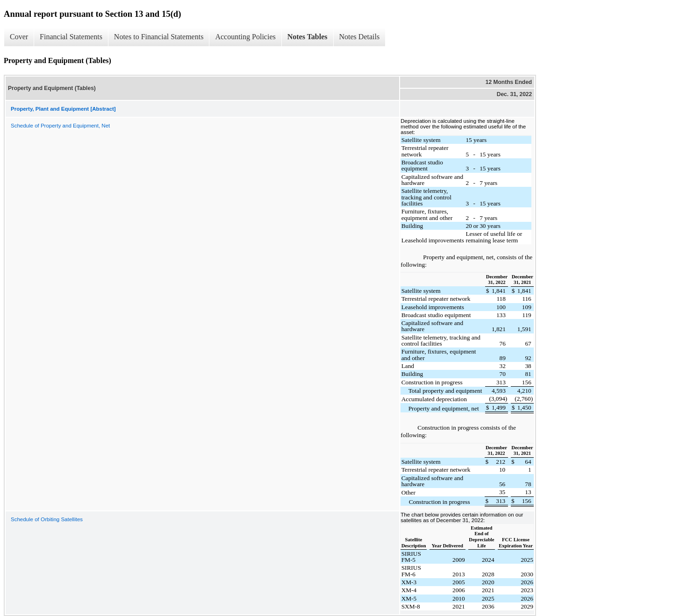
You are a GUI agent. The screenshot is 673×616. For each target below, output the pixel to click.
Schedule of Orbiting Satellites (47, 519)
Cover (19, 37)
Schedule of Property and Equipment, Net (60, 126)
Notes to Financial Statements (159, 37)
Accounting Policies (245, 37)
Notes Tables (308, 37)
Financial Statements (71, 37)
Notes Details (360, 37)
